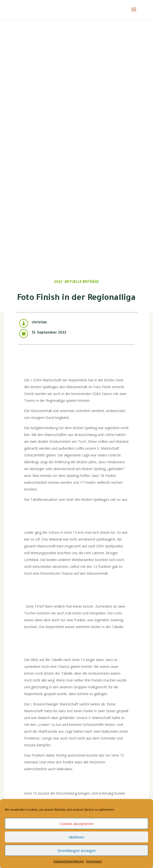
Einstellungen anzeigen (77, 850)
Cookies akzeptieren (76, 824)
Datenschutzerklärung (69, 861)
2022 (58, 282)
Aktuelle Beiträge (82, 282)
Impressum (94, 861)
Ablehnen (77, 837)
